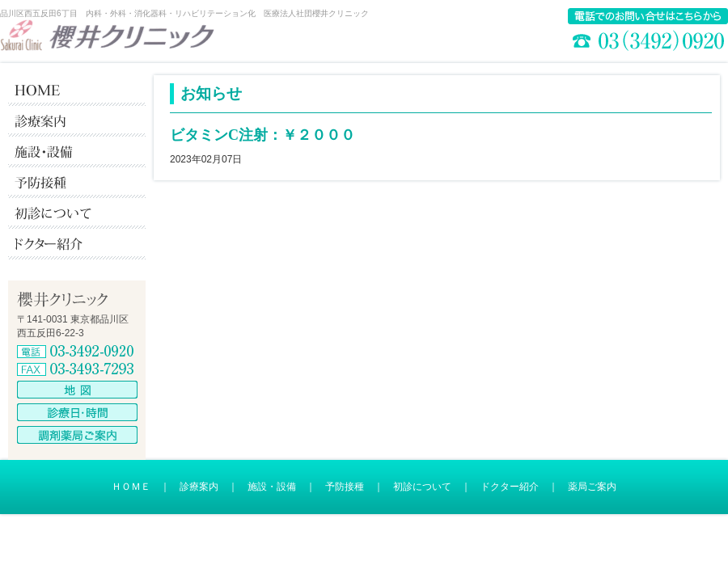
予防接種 (345, 487)
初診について (422, 487)
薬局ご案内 (592, 487)
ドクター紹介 (510, 487)
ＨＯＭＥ (131, 487)
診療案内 (199, 487)
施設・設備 (272, 487)
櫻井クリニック (107, 35)
